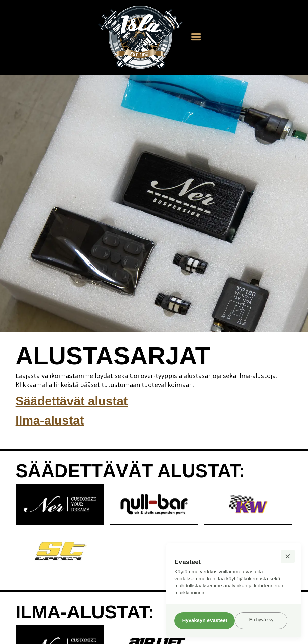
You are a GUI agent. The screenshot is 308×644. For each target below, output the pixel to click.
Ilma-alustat (50, 420)
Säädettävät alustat (72, 401)
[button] (196, 37)
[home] (140, 37)
